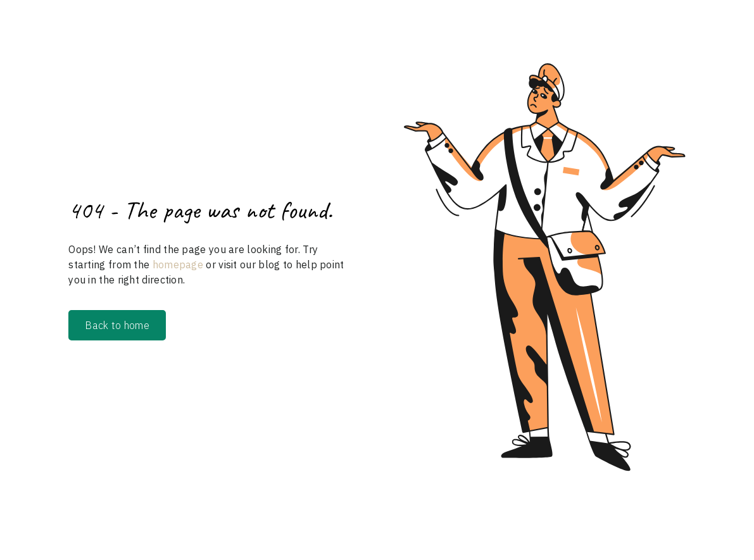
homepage (176, 264)
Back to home (117, 325)
